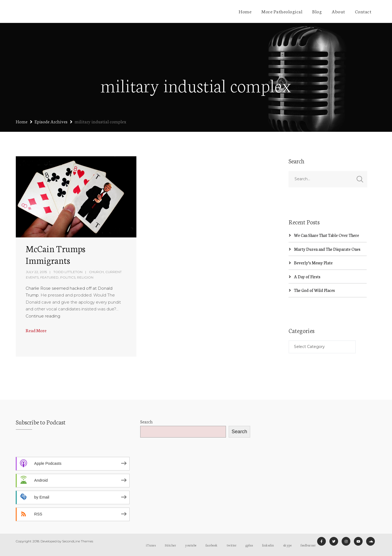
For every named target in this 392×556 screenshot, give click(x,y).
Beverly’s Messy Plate (313, 263)
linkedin (268, 545)
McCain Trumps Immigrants (55, 254)
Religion (85, 277)
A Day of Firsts (307, 277)
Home (245, 11)
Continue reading (43, 316)
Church (96, 272)
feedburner (308, 545)
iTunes (151, 545)
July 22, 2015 (36, 272)
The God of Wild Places (314, 290)
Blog (317, 11)
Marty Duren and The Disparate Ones (327, 249)
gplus (249, 545)
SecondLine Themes (78, 541)
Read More (36, 330)
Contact (363, 11)
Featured (49, 277)
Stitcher (170, 545)
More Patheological (282, 11)
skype (287, 545)
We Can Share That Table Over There (327, 235)
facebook (212, 545)
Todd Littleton (68, 272)
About (338, 11)
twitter (232, 545)
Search (146, 421)
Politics (68, 277)
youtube (191, 545)
